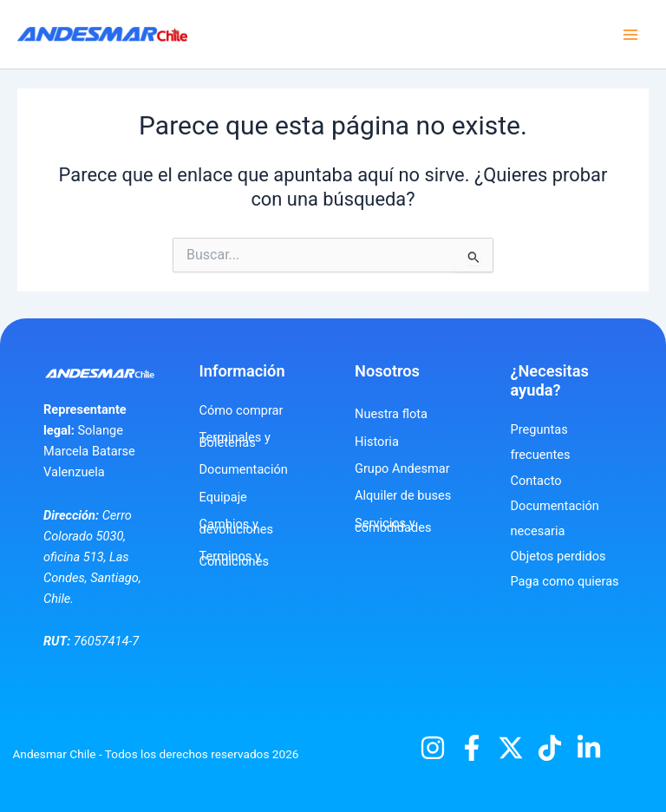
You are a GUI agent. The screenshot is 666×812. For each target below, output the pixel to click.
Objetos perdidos (558, 556)
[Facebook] (472, 748)
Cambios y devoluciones (237, 527)
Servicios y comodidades (393, 526)
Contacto (536, 481)
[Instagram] (433, 748)
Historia (377, 442)
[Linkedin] (589, 748)
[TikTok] (550, 748)
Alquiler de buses (403, 495)
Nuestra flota (391, 414)
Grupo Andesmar (402, 468)
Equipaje (223, 497)
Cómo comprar (242, 410)
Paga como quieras (565, 581)
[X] (511, 748)
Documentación (244, 469)
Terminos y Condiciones (234, 559)
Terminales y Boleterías (235, 440)
